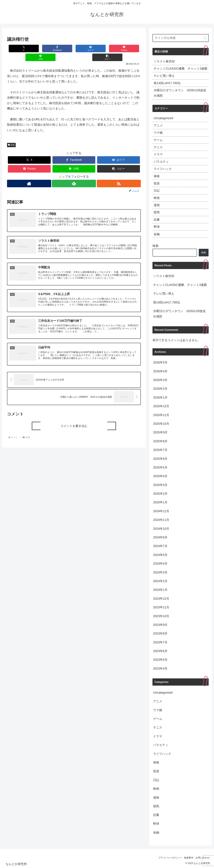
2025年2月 (160, 494)
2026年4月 (160, 371)
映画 (157, 198)
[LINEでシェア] (107, 48)
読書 (157, 220)
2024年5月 (160, 555)
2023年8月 (160, 634)
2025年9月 (160, 432)
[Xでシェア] (18, 48)
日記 (157, 191)
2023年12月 (161, 599)
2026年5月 (160, 362)
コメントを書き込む (74, 420)
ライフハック (163, 169)
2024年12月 (161, 511)
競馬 (157, 212)
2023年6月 (160, 651)
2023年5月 (160, 660)
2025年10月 (161, 424)
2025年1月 (160, 502)
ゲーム (158, 140)
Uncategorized (163, 118)
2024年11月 (161, 520)
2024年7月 (160, 546)
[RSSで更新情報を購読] (119, 175)
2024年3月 (160, 572)
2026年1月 (160, 398)
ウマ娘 (158, 133)
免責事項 (187, 858)
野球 (157, 227)
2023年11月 (161, 607)
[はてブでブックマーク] (63, 48)
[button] (130, 48)
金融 (157, 234)
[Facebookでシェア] (40, 48)
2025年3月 (160, 485)
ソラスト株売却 (164, 61)
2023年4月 (160, 669)
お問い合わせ (202, 858)
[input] (181, 38)
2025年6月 (160, 459)
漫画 (157, 205)
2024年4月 (160, 564)
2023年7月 (160, 642)
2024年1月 (160, 590)
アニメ (158, 126)
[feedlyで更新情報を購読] (74, 175)
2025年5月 (160, 467)
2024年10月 (161, 529)
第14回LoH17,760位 (167, 83)
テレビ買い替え (164, 76)
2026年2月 (160, 389)
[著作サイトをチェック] (29, 175)
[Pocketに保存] (85, 48)
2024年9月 (160, 537)
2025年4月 (160, 476)
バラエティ (161, 162)
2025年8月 (160, 441)
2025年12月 (161, 406)
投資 (11, 136)
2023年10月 (161, 616)
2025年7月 (160, 450)
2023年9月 (160, 625)
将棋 (157, 176)
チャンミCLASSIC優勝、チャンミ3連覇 (180, 69)
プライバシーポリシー (167, 858)
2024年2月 (160, 581)
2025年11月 (161, 415)
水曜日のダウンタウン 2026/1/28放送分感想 (180, 93)
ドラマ (158, 154)
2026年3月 (160, 380)
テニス (158, 147)
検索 (155, 246)
